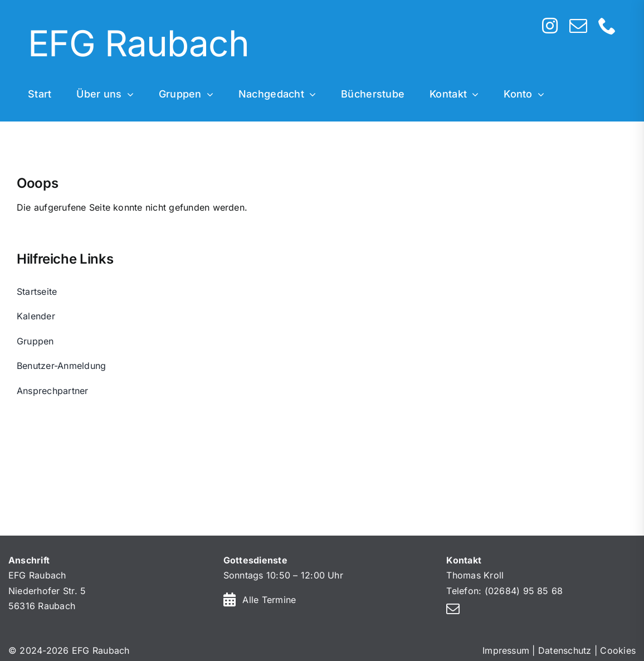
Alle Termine (269, 600)
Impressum (506, 650)
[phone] (607, 26)
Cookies (618, 650)
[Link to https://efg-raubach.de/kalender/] (230, 599)
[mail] (578, 26)
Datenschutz (565, 650)
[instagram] (550, 26)
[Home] (261, 45)
